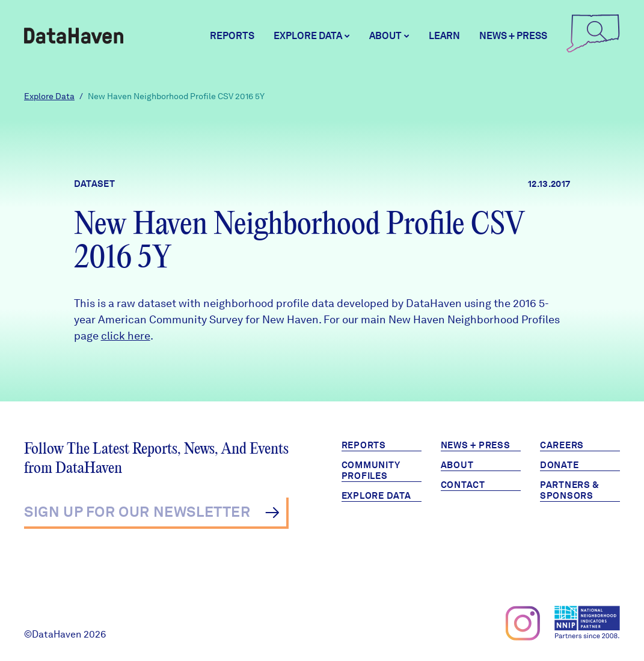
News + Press (513, 36)
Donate (560, 465)
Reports (232, 36)
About (457, 465)
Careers (562, 445)
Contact (463, 485)
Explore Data (49, 96)
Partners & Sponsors (570, 490)
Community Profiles (371, 471)
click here (126, 336)
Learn (444, 36)
